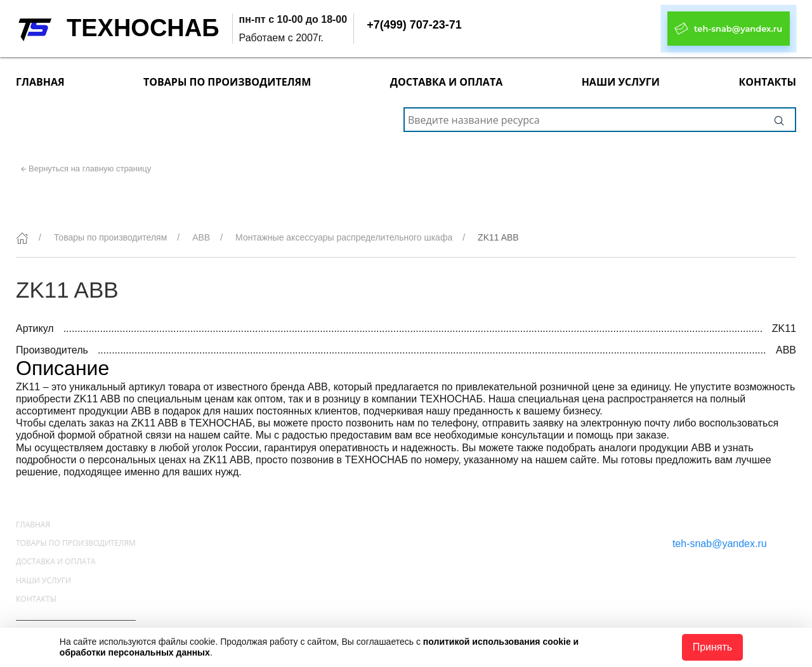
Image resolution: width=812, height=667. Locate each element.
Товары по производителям (227, 82)
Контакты (767, 82)
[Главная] (22, 238)
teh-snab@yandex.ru (720, 544)
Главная (40, 82)
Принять (713, 647)
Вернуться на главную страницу (90, 168)
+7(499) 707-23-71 (414, 25)
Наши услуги (621, 82)
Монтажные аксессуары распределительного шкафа (344, 237)
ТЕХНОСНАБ (143, 28)
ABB (201, 237)
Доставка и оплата (446, 82)
